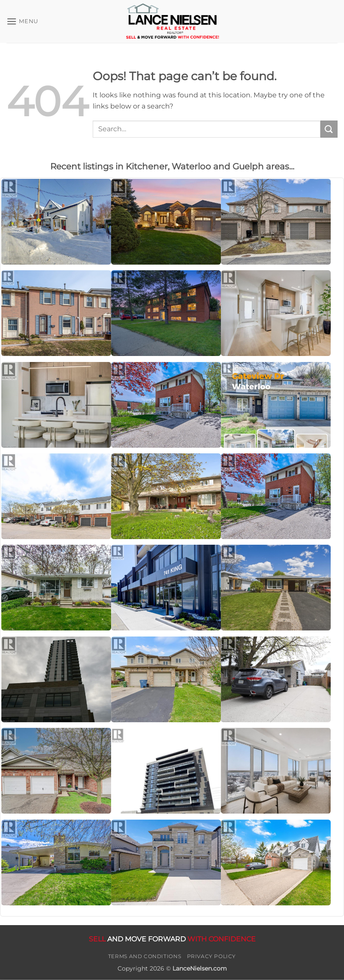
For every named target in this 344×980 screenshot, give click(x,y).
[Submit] (329, 129)
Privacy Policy (212, 956)
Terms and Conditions (145, 956)
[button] (22, 21)
